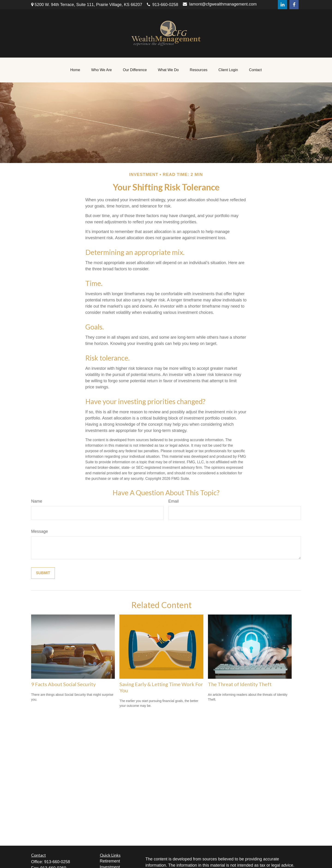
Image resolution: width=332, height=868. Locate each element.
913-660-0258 (163, 5)
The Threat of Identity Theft (240, 684)
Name (37, 501)
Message (40, 531)
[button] (75, 70)
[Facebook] (294, 5)
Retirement (110, 861)
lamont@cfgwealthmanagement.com (220, 4)
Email (173, 501)
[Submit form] (43, 573)
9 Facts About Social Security (63, 684)
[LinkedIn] (282, 5)
